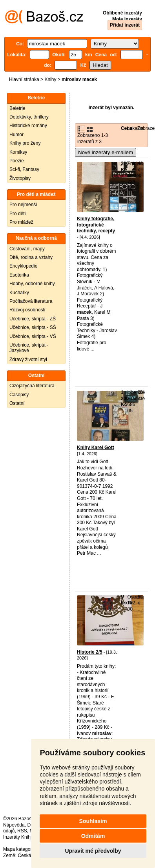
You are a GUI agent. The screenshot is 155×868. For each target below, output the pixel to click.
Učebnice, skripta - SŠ (33, 327)
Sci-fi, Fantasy (24, 169)
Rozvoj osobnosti (27, 310)
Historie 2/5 (90, 652)
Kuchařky (19, 293)
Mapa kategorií (19, 849)
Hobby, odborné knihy (32, 284)
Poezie (17, 161)
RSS (22, 831)
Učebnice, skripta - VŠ (33, 336)
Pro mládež (21, 222)
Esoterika (19, 275)
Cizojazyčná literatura (32, 386)
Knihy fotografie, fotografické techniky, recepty (96, 225)
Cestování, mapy (27, 249)
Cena (127, 128)
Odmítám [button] (93, 836)
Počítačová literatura (31, 301)
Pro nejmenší (23, 205)
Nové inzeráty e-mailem (106, 152)
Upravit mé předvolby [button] (93, 851)
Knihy (50, 79)
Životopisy (20, 178)
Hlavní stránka (24, 79)
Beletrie (17, 108)
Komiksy (18, 152)
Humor (16, 135)
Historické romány (28, 126)
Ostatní (17, 403)
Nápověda (14, 825)
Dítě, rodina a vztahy (31, 257)
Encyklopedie (23, 266)
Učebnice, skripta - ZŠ (33, 319)
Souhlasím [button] (93, 821)
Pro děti (17, 214)
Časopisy (19, 395)
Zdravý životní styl (28, 359)
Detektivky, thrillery (29, 117)
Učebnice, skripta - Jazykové (29, 348)
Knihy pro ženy (25, 143)
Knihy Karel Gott (96, 447)
